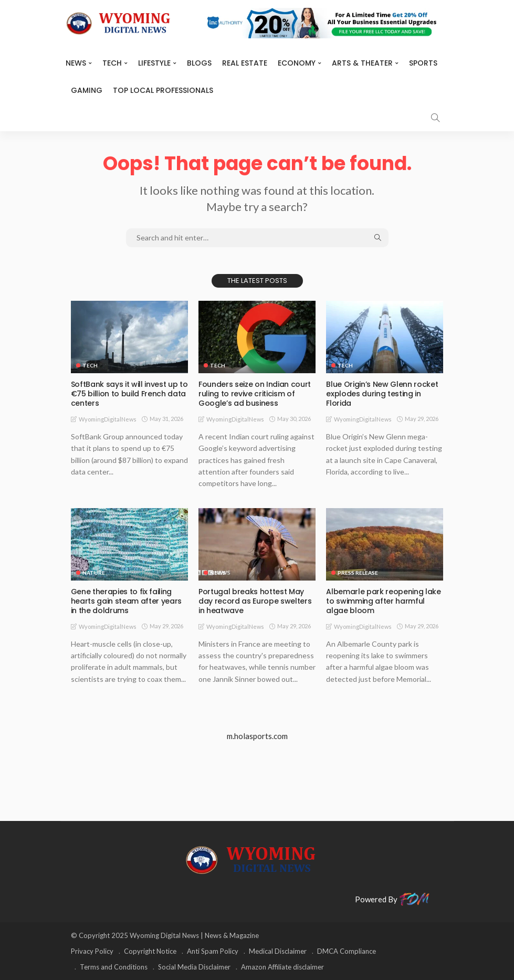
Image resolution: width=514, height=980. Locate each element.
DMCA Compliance (347, 951)
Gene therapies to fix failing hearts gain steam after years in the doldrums (126, 601)
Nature (94, 573)
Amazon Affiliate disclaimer (282, 967)
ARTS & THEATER (362, 63)
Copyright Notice (150, 951)
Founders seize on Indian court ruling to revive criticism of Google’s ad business (255, 394)
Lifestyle (154, 63)
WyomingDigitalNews (108, 419)
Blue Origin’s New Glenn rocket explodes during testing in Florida (382, 394)
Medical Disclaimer (278, 951)
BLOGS (199, 63)
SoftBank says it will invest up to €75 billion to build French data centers (129, 394)
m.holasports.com (257, 736)
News (76, 63)
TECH (112, 63)
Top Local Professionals (163, 90)
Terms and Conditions (114, 967)
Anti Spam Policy (213, 951)
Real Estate (245, 63)
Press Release (358, 573)
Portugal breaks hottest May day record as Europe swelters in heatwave (255, 601)
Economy (297, 63)
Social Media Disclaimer (194, 967)
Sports (423, 63)
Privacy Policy (92, 951)
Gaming (87, 90)
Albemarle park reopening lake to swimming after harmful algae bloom (383, 601)
